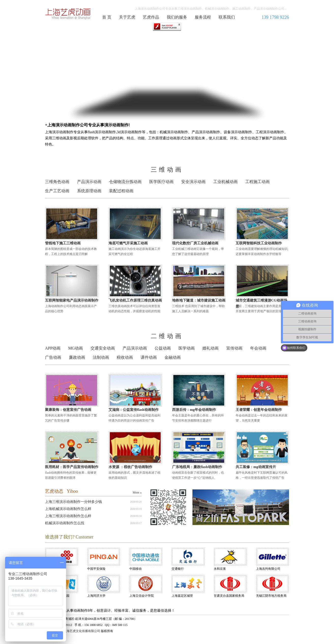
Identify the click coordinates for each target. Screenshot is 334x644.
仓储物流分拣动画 (125, 182)
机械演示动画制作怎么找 (65, 523)
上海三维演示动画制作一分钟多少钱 (73, 502)
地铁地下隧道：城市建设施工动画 (199, 300)
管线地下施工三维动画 (63, 243)
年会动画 (258, 348)
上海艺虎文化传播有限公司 (82, 631)
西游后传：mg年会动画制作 (194, 410)
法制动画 (101, 357)
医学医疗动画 (161, 182)
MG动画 (75, 348)
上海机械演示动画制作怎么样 (68, 509)
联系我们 (227, 17)
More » (137, 492)
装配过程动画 (121, 191)
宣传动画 (234, 348)
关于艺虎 (127, 17)
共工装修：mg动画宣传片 (256, 467)
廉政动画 (77, 357)
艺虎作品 (151, 17)
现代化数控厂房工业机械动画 (195, 243)
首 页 (107, 17)
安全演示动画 (193, 182)
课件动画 (149, 357)
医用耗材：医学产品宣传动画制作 (72, 467)
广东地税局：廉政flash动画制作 (197, 467)
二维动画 (167, 336)
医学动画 (187, 348)
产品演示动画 (89, 182)
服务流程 (203, 17)
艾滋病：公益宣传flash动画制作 (134, 410)
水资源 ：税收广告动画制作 (130, 467)
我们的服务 (177, 17)
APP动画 (53, 348)
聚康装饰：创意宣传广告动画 (68, 410)
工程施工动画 (257, 182)
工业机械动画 (225, 182)
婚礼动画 (210, 348)
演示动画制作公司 (68, 14)
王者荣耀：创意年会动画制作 (259, 410)
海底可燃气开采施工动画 (128, 243)
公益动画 (163, 348)
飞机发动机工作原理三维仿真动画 (135, 300)
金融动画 (173, 357)
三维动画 (167, 170)
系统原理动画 (89, 191)
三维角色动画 (57, 182)
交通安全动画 (103, 348)
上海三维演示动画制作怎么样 (68, 516)
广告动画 (53, 357)
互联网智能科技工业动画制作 (259, 243)
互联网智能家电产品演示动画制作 (72, 300)
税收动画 (125, 357)
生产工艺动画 (57, 191)
